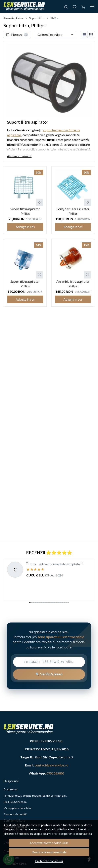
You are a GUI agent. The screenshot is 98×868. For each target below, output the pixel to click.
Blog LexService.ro (15, 802)
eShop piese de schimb (18, 808)
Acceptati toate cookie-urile (49, 843)
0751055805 (55, 773)
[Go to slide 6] (40, 603)
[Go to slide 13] (54, 603)
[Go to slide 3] (34, 603)
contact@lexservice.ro (51, 765)
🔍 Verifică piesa (49, 674)
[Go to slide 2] (32, 603)
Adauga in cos (25, 227)
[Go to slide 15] (58, 603)
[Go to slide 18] (64, 603)
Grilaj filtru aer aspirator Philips (73, 211)
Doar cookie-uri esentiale (49, 852)
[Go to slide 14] (56, 603)
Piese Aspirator (13, 18)
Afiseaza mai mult (19, 156)
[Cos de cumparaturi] (84, 6)
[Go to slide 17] (62, 603)
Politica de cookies (71, 829)
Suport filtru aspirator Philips (25, 211)
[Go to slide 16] (60, 603)
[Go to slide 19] (66, 603)
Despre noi (10, 789)
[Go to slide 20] (68, 603)
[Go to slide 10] (48, 603)
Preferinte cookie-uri (49, 861)
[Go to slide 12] (52, 603)
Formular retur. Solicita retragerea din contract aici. (35, 796)
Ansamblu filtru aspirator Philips (73, 284)
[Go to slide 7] (42, 603)
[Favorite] (75, 6)
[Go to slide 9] (46, 603)
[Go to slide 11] (50, 603)
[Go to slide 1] (30, 603)
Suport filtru (37, 18)
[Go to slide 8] (44, 603)
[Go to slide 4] (36, 603)
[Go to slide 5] (38, 603)
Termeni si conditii (15, 814)
